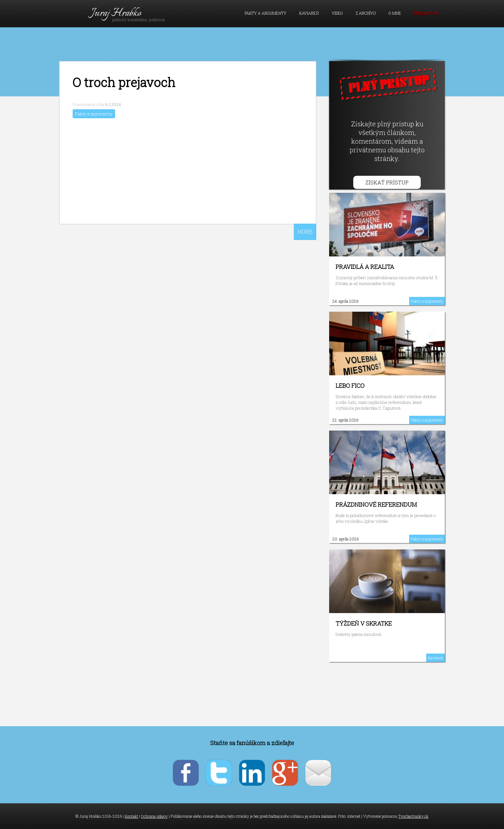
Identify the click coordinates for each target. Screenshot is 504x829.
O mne (395, 13)
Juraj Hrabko (116, 13)
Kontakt (131, 816)
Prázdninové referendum (376, 504)
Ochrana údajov (154, 816)
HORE (305, 232)
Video (337, 13)
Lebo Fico (350, 386)
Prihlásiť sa (426, 13)
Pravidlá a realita (365, 267)
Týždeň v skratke (364, 623)
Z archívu (366, 13)
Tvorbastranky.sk (413, 816)
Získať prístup (387, 182)
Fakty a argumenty (265, 13)
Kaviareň (309, 13)
